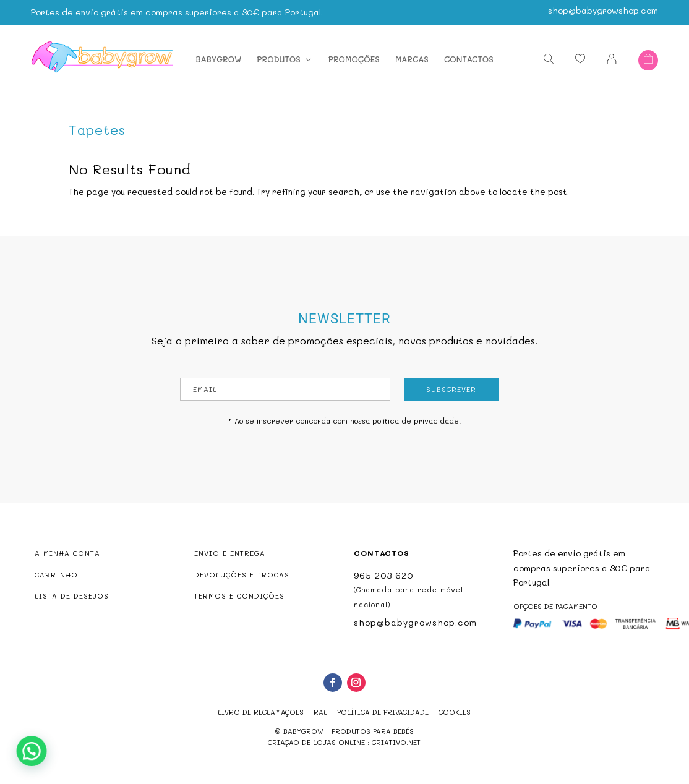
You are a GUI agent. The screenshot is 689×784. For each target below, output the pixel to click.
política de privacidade (416, 420)
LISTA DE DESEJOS (72, 596)
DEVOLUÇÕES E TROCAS (242, 575)
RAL (320, 712)
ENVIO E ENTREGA (230, 553)
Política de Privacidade (383, 712)
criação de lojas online (316, 742)
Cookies (455, 712)
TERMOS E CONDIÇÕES (239, 596)
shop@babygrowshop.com (603, 8)
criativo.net (396, 742)
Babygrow (218, 57)
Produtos (278, 57)
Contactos (469, 57)
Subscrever (451, 389)
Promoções (354, 57)
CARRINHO (56, 575)
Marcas (412, 57)
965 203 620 (383, 575)
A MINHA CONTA (67, 553)
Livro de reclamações (261, 712)
